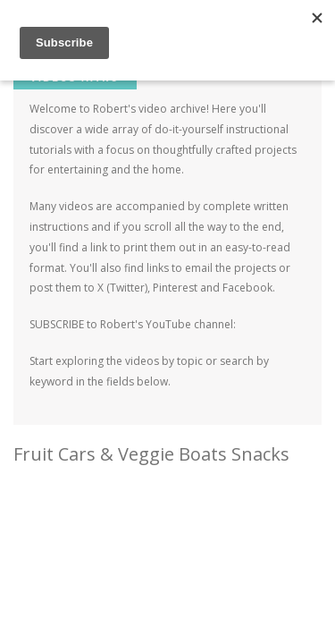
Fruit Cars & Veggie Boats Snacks (151, 454)
